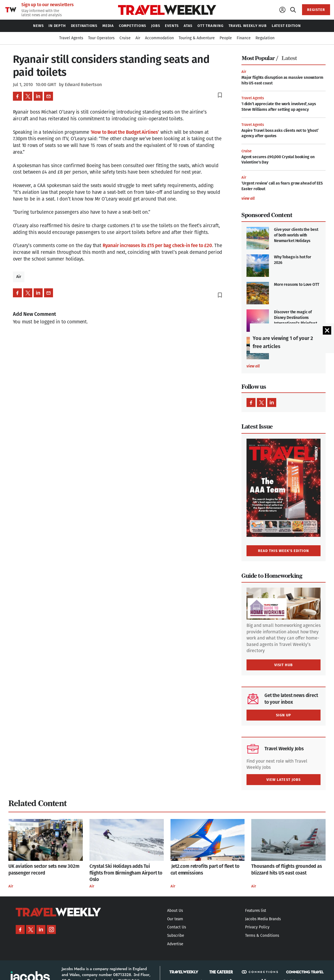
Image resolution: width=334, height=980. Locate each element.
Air (19, 277)
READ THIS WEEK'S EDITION (284, 551)
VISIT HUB (284, 665)
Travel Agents (253, 98)
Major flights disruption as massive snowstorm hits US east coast (282, 80)
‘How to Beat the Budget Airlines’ (125, 132)
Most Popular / (260, 58)
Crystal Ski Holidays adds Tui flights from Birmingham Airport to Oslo (126, 873)
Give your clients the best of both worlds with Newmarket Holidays (296, 235)
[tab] (261, 58)
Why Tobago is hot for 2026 (293, 260)
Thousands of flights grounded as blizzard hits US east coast (287, 870)
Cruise (247, 151)
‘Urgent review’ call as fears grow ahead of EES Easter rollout (282, 186)
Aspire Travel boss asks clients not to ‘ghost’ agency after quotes (280, 133)
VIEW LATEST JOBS (284, 780)
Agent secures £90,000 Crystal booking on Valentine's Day (278, 160)
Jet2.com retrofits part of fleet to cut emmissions (205, 870)
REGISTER (316, 10)
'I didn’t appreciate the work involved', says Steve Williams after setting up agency (279, 107)
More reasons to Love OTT (297, 285)
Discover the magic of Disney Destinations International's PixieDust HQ (296, 320)
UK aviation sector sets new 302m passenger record (44, 870)
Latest (289, 58)
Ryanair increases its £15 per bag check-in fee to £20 (157, 246)
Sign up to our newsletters (48, 5)
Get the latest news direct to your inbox (291, 699)
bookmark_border (220, 95)
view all (248, 199)
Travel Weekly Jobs (284, 749)
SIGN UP (284, 715)
